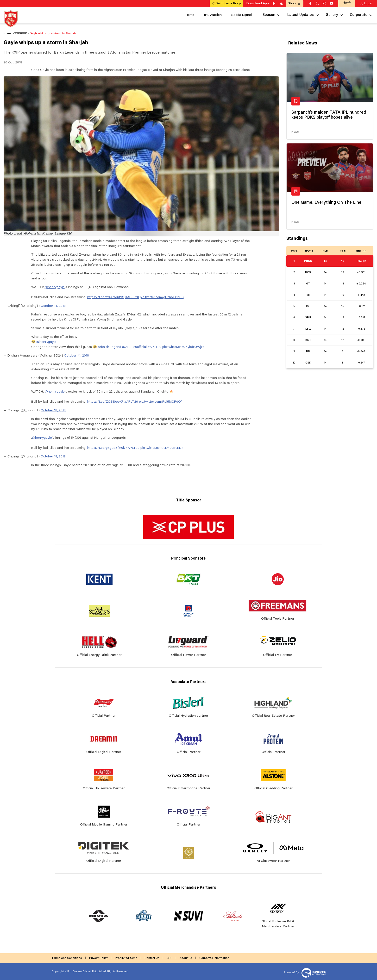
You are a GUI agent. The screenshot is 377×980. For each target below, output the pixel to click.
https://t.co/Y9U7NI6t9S (106, 297)
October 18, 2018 (53, 411)
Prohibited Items (126, 958)
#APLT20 (132, 297)
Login (368, 4)
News (295, 132)
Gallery (332, 15)
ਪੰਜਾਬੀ (347, 3)
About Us (186, 958)
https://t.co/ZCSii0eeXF (105, 402)
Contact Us (152, 958)
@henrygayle (55, 287)
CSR (170, 958)
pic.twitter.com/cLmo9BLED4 (162, 448)
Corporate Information (214, 958)
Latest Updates (301, 15)
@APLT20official (134, 347)
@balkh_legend (110, 347)
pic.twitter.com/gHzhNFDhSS (162, 297)
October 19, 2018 (53, 457)
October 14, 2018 (53, 306)
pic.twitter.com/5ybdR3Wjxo (183, 347)
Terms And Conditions (67, 958)
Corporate (359, 15)
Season (269, 15)
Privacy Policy (98, 958)
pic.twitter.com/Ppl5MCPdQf (160, 402)
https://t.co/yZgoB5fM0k (106, 448)
